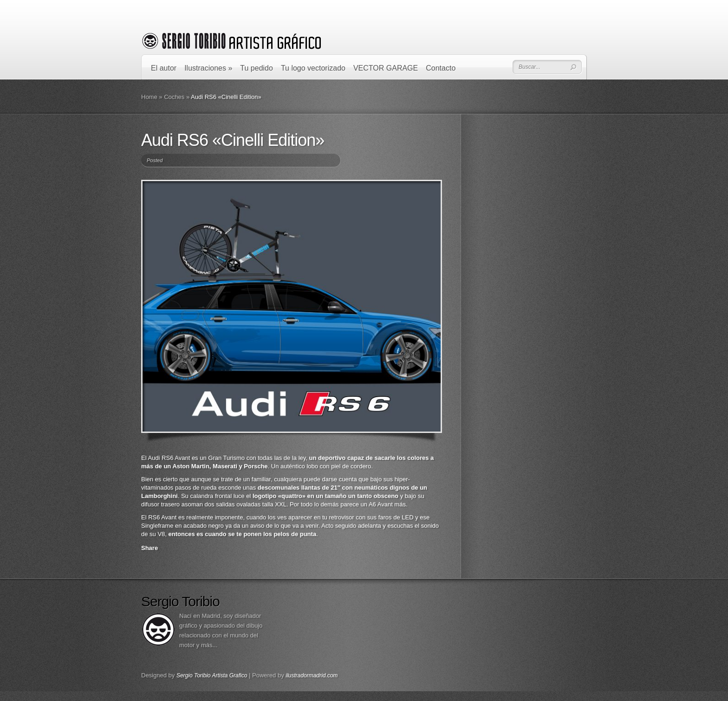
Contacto (441, 68)
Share (149, 548)
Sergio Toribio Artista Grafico (212, 675)
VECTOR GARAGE (386, 68)
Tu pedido (257, 68)
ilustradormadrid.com (312, 675)
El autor (164, 68)
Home (149, 97)
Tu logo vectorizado (313, 68)
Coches (174, 97)
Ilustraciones (208, 68)
